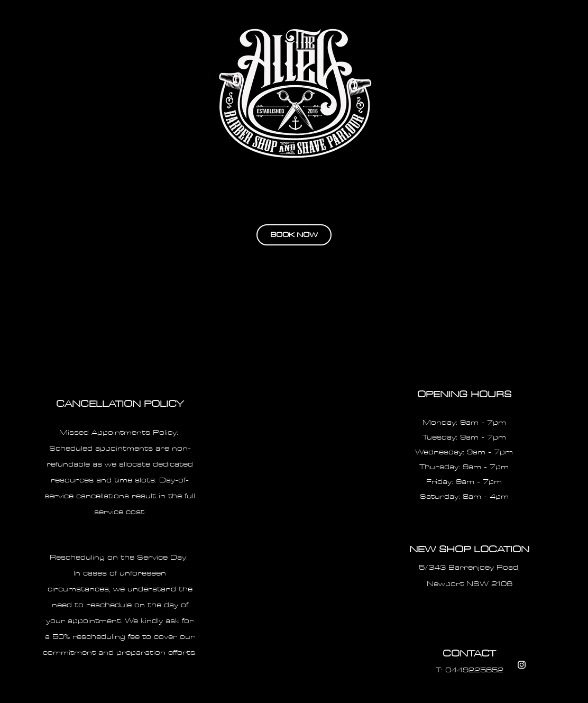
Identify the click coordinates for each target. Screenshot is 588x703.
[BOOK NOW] (294, 235)
